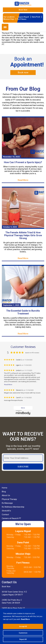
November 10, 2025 (11, 157)
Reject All (23, 639)
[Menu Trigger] (5, 27)
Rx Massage (7, 503)
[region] (23, 626)
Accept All (23, 626)
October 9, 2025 (10, 227)
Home (4, 488)
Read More (25, 619)
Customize (23, 633)
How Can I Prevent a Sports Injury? (23, 162)
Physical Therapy (9, 499)
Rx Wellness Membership (13, 507)
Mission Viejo (9, 19)
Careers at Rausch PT (11, 518)
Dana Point (36, 17)
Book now (23, 72)
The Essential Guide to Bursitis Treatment (23, 312)
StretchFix (6, 511)
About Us (6, 495)
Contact (5, 514)
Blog (4, 492)
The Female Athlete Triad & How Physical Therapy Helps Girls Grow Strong (23, 235)
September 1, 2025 (11, 305)
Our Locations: (9, 17)
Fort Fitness (22, 19)
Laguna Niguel (23, 17)
